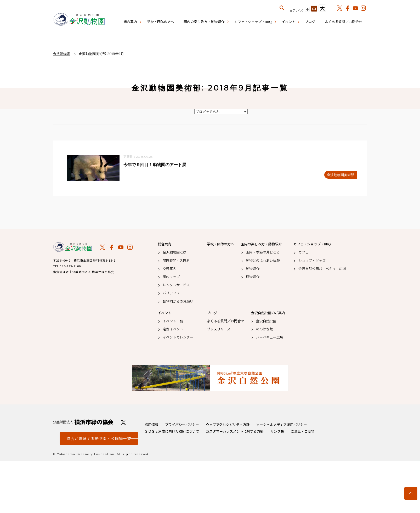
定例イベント (173, 329)
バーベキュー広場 (270, 337)
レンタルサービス (176, 285)
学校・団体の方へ (161, 22)
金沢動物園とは (175, 252)
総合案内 (130, 22)
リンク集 (277, 432)
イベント (288, 22)
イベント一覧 (173, 321)
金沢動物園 (73, 247)
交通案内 (169, 269)
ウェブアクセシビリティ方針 (228, 425)
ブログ (310, 22)
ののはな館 (265, 329)
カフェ (303, 252)
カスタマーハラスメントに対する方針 (235, 432)
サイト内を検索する (282, 8)
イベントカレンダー (178, 337)
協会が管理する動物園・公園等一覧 (99, 439)
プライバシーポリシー (182, 425)
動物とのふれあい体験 (263, 261)
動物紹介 (253, 269)
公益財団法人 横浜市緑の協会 (83, 422)
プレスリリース (219, 329)
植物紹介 (253, 277)
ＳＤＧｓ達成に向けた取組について (172, 432)
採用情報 (151, 425)
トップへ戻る (411, 493)
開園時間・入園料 (176, 261)
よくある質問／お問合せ (344, 22)
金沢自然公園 (266, 321)
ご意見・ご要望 (303, 432)
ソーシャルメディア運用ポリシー (282, 425)
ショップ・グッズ (312, 261)
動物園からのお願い (178, 301)
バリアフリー (173, 293)
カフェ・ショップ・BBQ (253, 22)
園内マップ (171, 277)
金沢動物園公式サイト (79, 20)
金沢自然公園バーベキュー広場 (322, 269)
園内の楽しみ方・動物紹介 (204, 22)
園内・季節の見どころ (263, 252)
